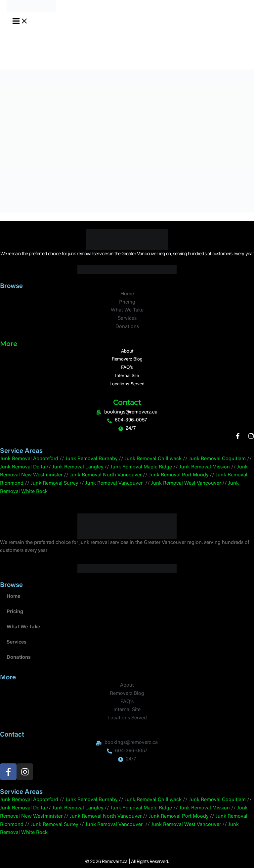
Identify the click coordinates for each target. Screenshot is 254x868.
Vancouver (129, 475)
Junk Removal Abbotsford (29, 459)
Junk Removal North (93, 475)
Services (17, 642)
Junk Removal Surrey (54, 483)
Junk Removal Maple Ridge (141, 467)
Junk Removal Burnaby (91, 459)
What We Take (23, 627)
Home (13, 597)
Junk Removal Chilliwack (153, 459)
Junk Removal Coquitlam (217, 459)
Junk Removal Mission (205, 467)
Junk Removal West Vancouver (186, 483)
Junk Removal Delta (22, 467)
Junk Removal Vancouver (115, 483)
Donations (19, 658)
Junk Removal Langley (78, 467)
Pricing (15, 612)
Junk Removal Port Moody (179, 475)
